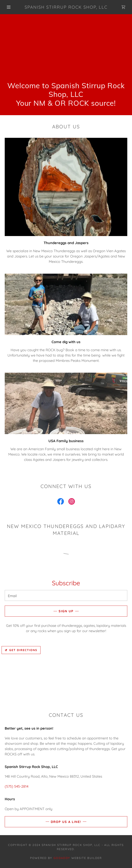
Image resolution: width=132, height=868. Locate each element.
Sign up (66, 611)
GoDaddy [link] (62, 858)
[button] (11, 7)
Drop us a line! (66, 822)
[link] (66, 7)
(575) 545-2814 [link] (17, 786)
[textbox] (66, 595)
